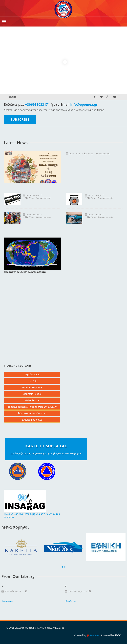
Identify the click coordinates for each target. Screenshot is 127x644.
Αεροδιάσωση (32, 374)
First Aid (32, 381)
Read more (7, 601)
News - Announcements (99, 154)
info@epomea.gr (84, 104)
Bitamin (93, 635)
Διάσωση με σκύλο (32, 420)
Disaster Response (32, 387)
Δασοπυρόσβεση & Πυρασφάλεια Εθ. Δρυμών (32, 407)
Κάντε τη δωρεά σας (46, 450)
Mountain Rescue (32, 394)
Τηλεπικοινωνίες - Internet (32, 413)
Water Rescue (32, 400)
